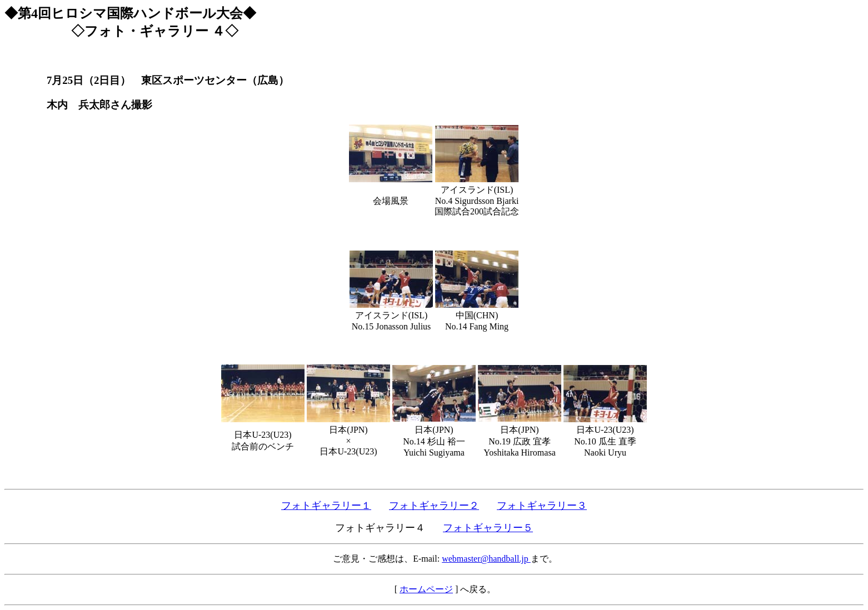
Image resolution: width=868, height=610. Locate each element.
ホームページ (426, 589)
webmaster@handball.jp (486, 559)
